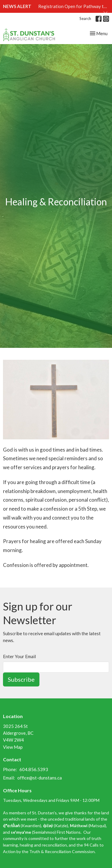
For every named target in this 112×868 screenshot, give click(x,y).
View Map (13, 747)
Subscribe (21, 679)
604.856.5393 (34, 769)
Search (85, 18)
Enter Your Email (19, 656)
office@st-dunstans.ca (40, 778)
